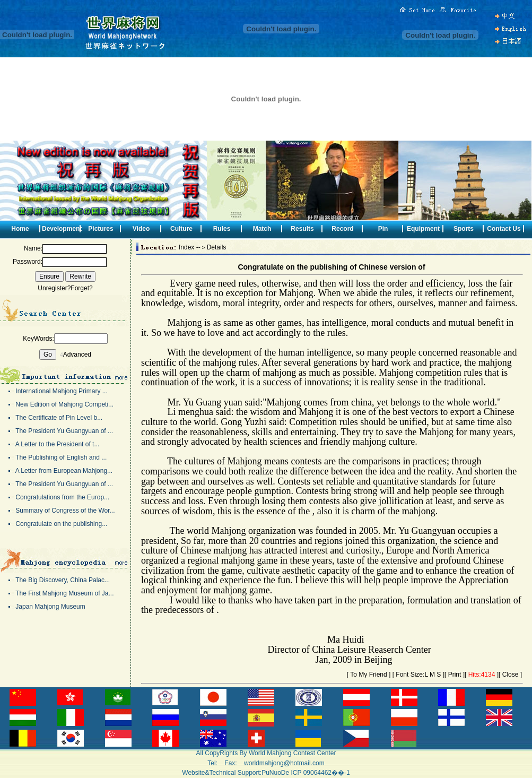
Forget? (81, 288)
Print (455, 675)
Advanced (77, 355)
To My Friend (368, 675)
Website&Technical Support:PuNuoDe (236, 773)
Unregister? (54, 288)
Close (511, 675)
